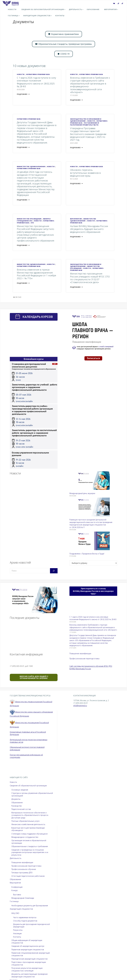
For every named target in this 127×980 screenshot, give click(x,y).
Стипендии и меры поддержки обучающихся (30, 834)
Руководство (17, 806)
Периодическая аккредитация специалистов (29, 959)
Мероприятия (76, 219)
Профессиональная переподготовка (84, 659)
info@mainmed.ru (80, 705)
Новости (21, 74)
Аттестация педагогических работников (28, 876)
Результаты (18, 930)
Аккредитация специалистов (21, 909)
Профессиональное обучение (24, 869)
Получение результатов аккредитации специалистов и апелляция (27, 969)
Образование (17, 802)
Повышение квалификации (80, 653)
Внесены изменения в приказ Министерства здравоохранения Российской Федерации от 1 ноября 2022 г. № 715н (36, 274)
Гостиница (14, 901)
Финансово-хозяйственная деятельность (28, 824)
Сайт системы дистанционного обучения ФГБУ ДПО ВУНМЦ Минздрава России (91, 667)
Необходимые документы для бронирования (30, 906)
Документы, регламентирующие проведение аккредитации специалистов (30, 975)
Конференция (17, 887)
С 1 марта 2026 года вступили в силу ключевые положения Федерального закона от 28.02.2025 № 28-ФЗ (36, 82)
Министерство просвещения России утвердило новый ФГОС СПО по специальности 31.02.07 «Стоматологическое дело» (90, 278)
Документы (16, 799)
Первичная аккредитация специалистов (28, 950)
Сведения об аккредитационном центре (28, 946)
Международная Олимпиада (23, 898)
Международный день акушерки (82, 493)
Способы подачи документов (25, 921)
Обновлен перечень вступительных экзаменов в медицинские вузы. (85, 173)
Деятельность (16, 858)
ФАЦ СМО (15, 913)
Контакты (17, 937)
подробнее (23, 94)
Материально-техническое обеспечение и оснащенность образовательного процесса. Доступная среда (30, 815)
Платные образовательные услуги (25, 821)
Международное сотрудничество (25, 837)
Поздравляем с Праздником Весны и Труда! (87, 554)
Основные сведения (20, 790)
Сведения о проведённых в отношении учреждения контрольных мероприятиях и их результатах (30, 852)
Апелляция (17, 933)
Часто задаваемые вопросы (25, 917)
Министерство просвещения (29, 219)
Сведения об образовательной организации (28, 786)
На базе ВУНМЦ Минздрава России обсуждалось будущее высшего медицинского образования (89, 229)
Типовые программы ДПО (22, 873)
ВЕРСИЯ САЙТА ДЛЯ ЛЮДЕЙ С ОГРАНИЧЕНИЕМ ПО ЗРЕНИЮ (34, 677)
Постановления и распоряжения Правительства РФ (85, 124)
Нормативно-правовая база (38, 74)
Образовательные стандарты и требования (30, 846)
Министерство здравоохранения (31, 167)
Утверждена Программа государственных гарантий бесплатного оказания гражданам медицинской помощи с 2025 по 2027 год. (88, 134)
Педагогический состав (21, 809)
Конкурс (15, 890)
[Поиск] (54, 571)
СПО (32, 223)
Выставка (17, 895)
